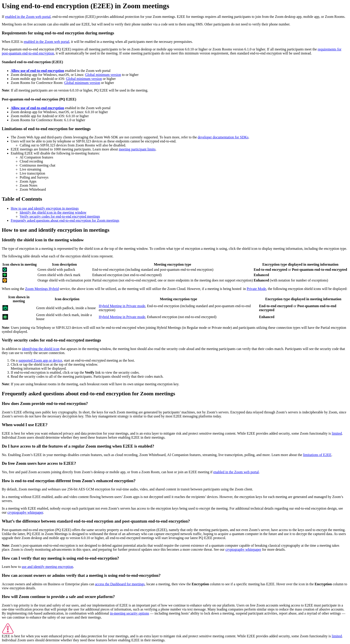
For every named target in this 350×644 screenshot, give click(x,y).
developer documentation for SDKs (223, 137)
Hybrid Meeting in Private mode (122, 306)
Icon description (64, 264)
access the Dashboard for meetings (120, 584)
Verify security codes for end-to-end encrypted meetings (60, 216)
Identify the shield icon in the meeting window (53, 212)
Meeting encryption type (172, 264)
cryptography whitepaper (25, 512)
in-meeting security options (130, 613)
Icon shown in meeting (20, 264)
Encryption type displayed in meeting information (300, 264)
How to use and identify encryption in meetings (45, 208)
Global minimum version (103, 75)
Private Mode (256, 289)
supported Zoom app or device (40, 360)
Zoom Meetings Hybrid (42, 289)
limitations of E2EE (317, 455)
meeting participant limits (137, 149)
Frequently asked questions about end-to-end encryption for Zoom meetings (65, 220)
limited (337, 433)
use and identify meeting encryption (47, 567)
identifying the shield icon (41, 349)
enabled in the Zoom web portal (28, 17)
